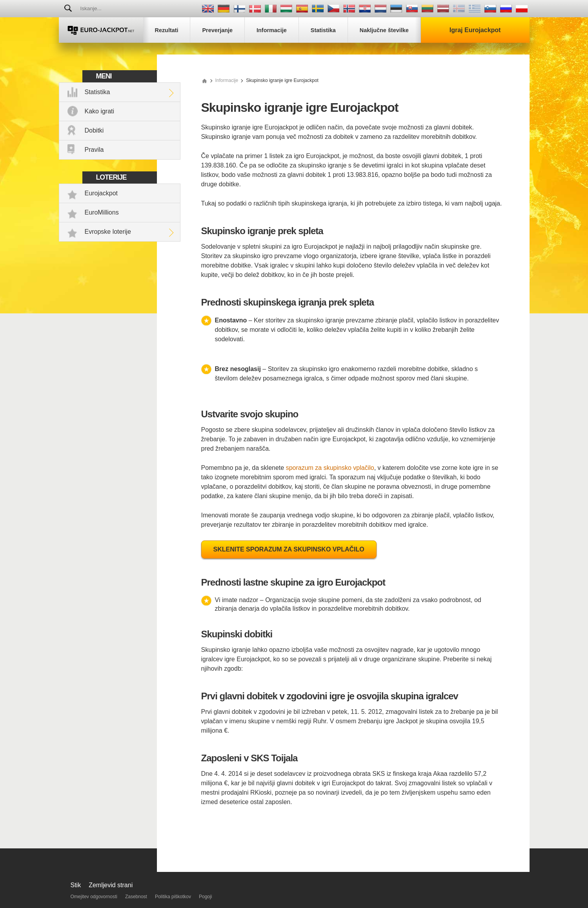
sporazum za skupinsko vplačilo (330, 468)
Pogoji (205, 897)
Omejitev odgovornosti (94, 897)
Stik (76, 885)
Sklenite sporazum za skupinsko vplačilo (289, 549)
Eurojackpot (101, 193)
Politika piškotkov (173, 897)
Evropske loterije (108, 232)
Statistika (97, 92)
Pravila (94, 150)
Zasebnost (136, 897)
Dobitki (94, 130)
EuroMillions (102, 212)
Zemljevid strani (111, 885)
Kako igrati (100, 111)
